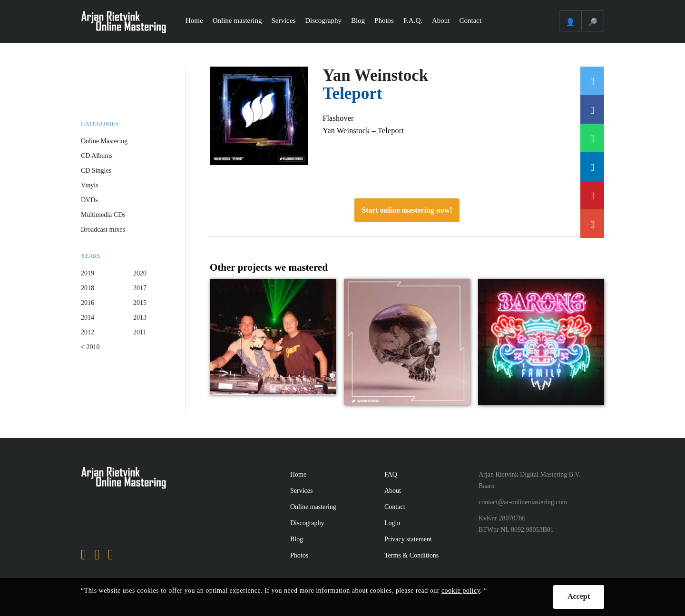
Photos (384, 20)
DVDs (89, 200)
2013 (140, 318)
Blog (358, 20)
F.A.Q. (413, 20)
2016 (88, 303)
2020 (140, 273)
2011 (140, 332)
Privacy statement (408, 539)
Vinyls (90, 185)
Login (392, 523)
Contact (471, 20)
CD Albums (97, 156)
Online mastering (237, 20)
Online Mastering (104, 141)
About (441, 20)
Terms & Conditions (411, 555)
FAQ (391, 474)
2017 (140, 288)
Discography (323, 20)
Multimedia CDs (103, 215)
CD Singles (96, 171)
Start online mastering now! (407, 210)
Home (194, 20)
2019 (88, 273)
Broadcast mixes (103, 230)
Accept (579, 596)
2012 (88, 332)
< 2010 (90, 347)
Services (283, 20)
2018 (88, 288)
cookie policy (461, 591)
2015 (140, 303)
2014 (88, 318)
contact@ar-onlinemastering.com (523, 502)
